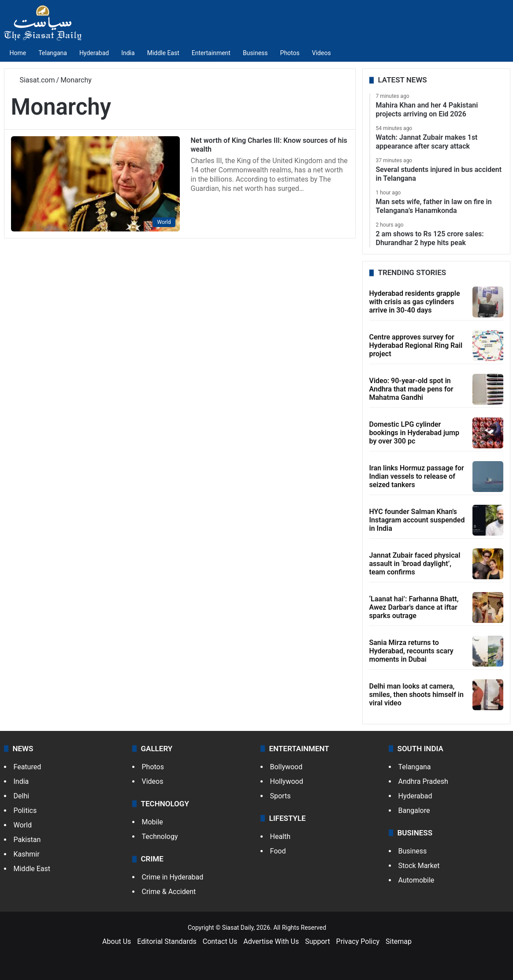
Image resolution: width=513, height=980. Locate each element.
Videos (322, 53)
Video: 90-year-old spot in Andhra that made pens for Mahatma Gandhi (411, 389)
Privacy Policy (358, 941)
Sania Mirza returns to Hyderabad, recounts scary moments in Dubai (411, 651)
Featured (28, 767)
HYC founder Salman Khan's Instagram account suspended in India (417, 520)
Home (18, 53)
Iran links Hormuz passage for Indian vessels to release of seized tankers (417, 476)
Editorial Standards (167, 941)
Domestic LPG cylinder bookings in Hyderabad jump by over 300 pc (414, 433)
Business (255, 53)
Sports (281, 796)
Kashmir (27, 854)
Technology (160, 837)
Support (317, 941)
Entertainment (211, 53)
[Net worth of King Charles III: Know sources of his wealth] (95, 184)
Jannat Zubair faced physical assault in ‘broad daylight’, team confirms (415, 564)
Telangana (53, 53)
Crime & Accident (169, 892)
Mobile (152, 822)
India (128, 53)
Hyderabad (94, 53)
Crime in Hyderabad (173, 877)
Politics (25, 810)
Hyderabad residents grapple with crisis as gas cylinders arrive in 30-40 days (415, 302)
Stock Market (419, 866)
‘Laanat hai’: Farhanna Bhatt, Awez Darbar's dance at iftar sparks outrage (414, 607)
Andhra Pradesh (423, 781)
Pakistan (27, 840)
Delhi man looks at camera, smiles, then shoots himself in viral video (416, 695)
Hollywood (287, 781)
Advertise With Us (271, 941)
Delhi (22, 796)
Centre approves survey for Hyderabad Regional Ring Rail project (416, 345)
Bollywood (286, 767)
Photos (290, 53)
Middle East (163, 53)
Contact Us (220, 941)
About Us (117, 941)
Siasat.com (33, 80)
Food (278, 851)
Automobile (416, 880)
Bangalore (414, 810)
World (23, 825)
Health (281, 837)
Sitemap (399, 941)
